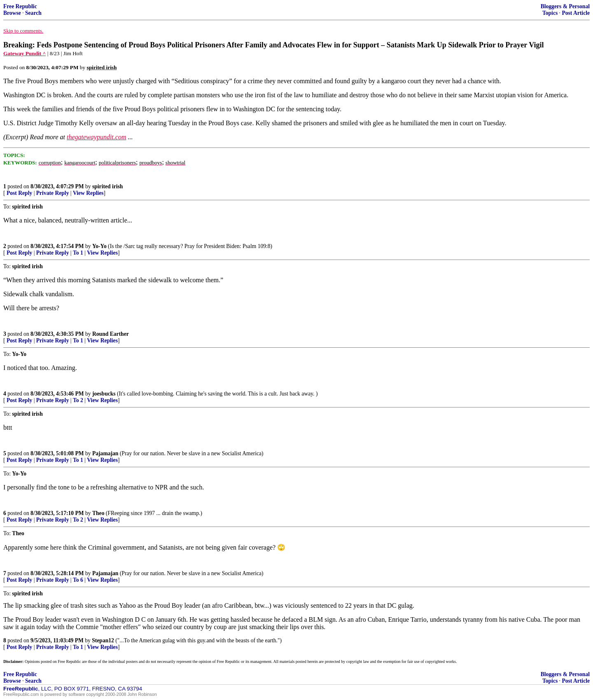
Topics (550, 13)
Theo (98, 513)
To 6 (78, 580)
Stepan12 (103, 640)
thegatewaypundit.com (96, 137)
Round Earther (111, 334)
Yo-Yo (99, 246)
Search (33, 13)
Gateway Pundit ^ (25, 53)
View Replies (88, 193)
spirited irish (107, 186)
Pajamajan (105, 453)
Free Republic (20, 6)
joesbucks (104, 394)
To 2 (78, 400)
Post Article (576, 13)
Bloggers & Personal (565, 6)
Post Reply (19, 193)
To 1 (78, 253)
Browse (12, 13)
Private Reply (53, 193)
